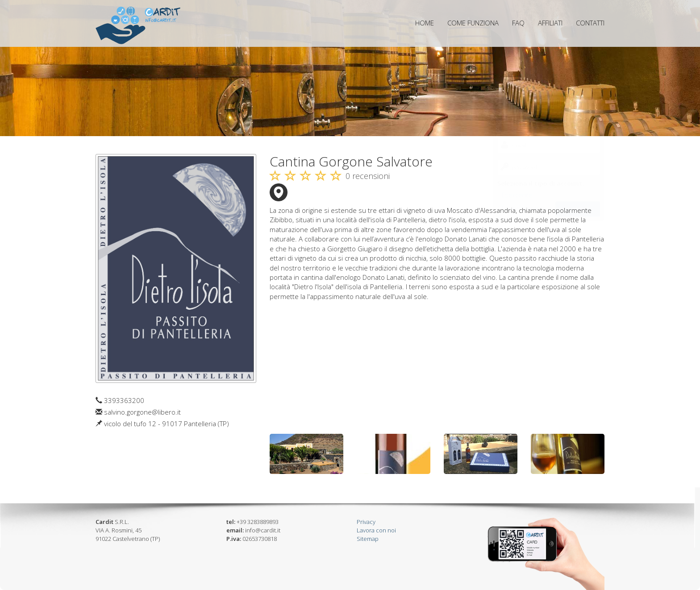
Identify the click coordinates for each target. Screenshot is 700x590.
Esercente (517, 109)
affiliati (550, 23)
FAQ (518, 23)
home (425, 23)
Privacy (366, 522)
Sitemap (368, 539)
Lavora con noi (376, 530)
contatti (590, 23)
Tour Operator (523, 121)
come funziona (473, 23)
